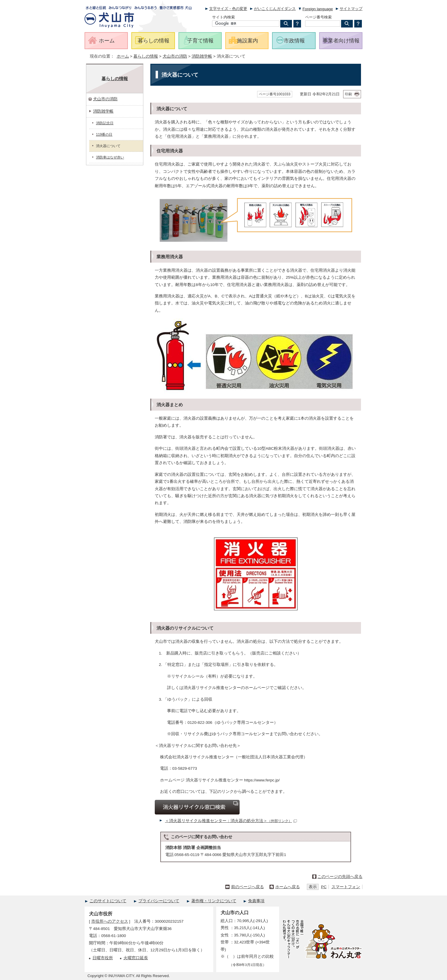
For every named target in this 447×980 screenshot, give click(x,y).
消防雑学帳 (202, 56)
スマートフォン (346, 887)
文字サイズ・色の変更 (228, 9)
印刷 (348, 94)
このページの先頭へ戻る (340, 877)
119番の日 (104, 135)
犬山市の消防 (175, 56)
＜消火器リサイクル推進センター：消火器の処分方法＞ (231, 821)
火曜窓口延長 (136, 958)
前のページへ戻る (247, 887)
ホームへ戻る (288, 887)
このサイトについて (108, 901)
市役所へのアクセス (110, 921)
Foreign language (318, 9)
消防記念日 (105, 123)
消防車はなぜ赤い (110, 157)
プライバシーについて (159, 901)
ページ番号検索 (318, 17)
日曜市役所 (103, 958)
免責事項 (256, 901)
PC (324, 887)
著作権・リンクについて (214, 901)
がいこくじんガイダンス (275, 9)
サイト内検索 (223, 17)
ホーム (123, 56)
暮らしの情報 (146, 56)
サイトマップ (351, 9)
